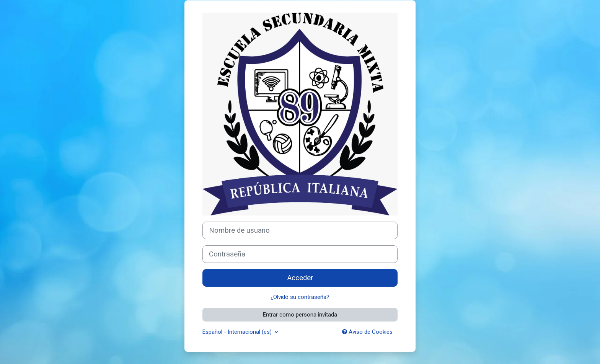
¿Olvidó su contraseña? (300, 297)
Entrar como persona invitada (300, 315)
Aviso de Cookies (367, 332)
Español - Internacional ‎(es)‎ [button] (238, 332)
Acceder (300, 278)
